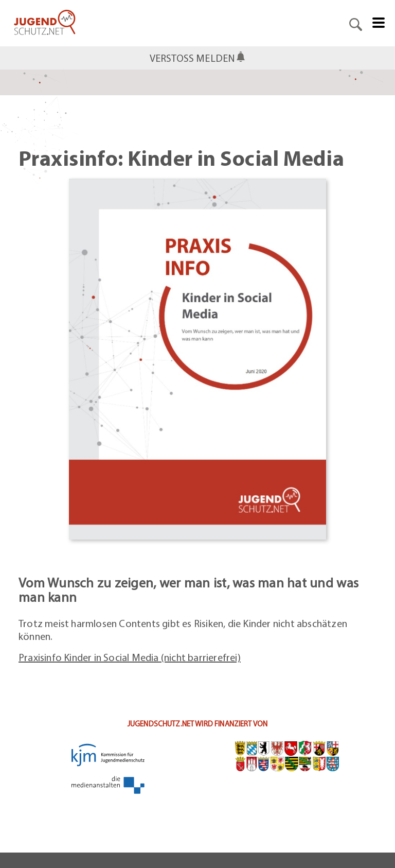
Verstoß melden (193, 58)
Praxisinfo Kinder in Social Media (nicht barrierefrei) (130, 657)
